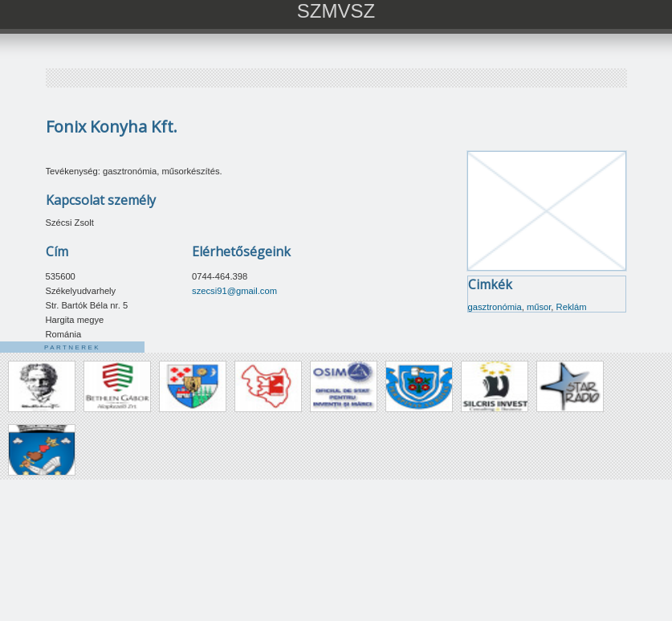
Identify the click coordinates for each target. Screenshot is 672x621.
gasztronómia (495, 307)
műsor (539, 307)
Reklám (572, 307)
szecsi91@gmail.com (234, 291)
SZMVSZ (336, 11)
